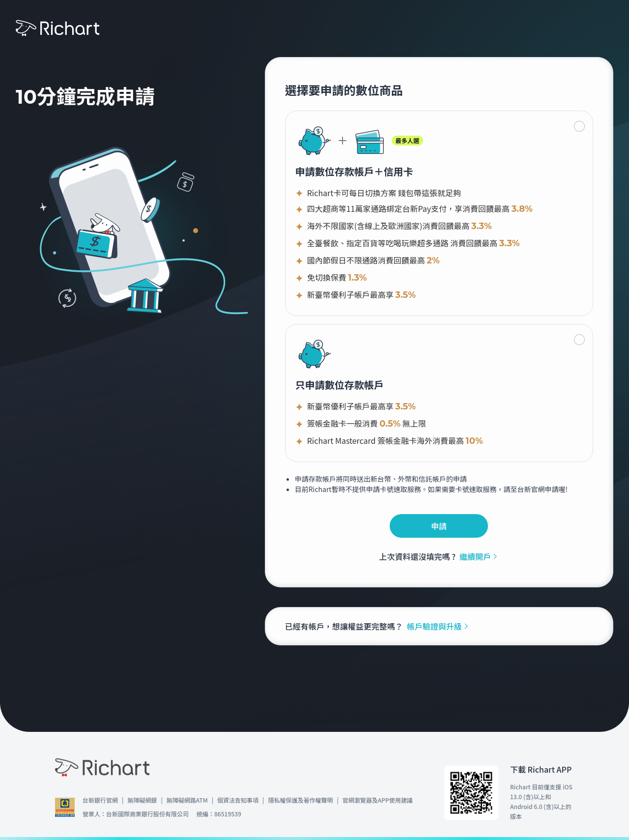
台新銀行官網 (100, 800)
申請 (439, 526)
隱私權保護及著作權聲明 (300, 800)
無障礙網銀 (142, 800)
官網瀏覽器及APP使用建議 (378, 800)
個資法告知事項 (238, 800)
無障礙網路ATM (187, 800)
